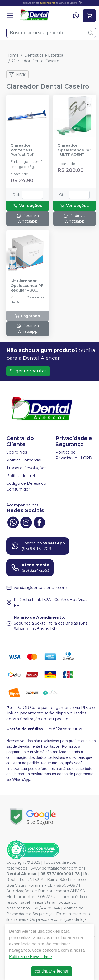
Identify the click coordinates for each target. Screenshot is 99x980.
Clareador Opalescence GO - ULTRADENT (74, 150)
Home (13, 55)
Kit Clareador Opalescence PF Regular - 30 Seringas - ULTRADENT (27, 286)
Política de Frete (22, 476)
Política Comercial (24, 460)
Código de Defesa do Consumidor (26, 487)
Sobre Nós (17, 452)
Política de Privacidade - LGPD (74, 455)
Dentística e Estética (44, 55)
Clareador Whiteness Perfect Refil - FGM (24, 150)
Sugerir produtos (28, 371)
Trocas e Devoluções (26, 468)
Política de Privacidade (30, 957)
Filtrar (17, 75)
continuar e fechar (51, 971)
